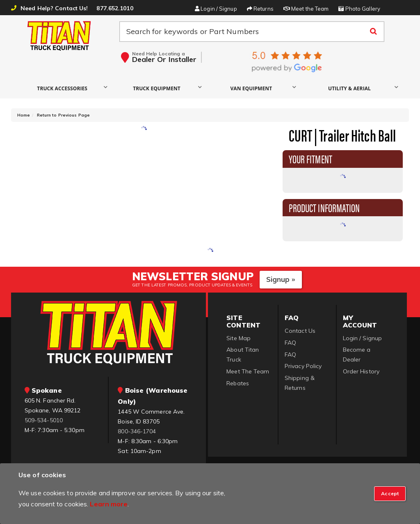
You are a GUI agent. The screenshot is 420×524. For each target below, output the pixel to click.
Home (24, 115)
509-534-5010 (44, 420)
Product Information (324, 207)
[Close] (390, 494)
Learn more (109, 504)
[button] (64, 88)
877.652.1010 (115, 8)
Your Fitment (310, 158)
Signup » (281, 279)
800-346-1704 (137, 431)
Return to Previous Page (63, 115)
